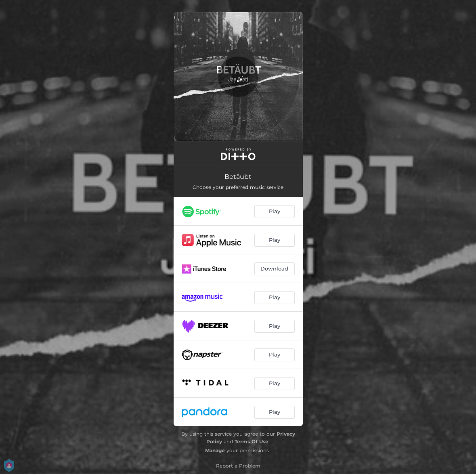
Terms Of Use (252, 441)
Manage (215, 450)
